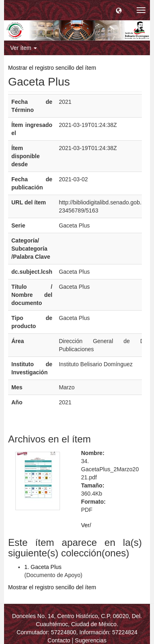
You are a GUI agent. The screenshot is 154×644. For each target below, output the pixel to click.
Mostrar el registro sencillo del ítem (52, 68)
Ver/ (86, 525)
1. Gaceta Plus (43, 567)
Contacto (59, 640)
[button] (119, 10)
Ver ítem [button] (24, 48)
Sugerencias (91, 640)
